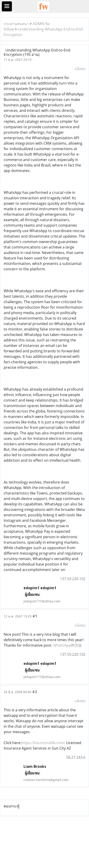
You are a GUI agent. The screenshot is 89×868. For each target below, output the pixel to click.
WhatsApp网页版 (68, 645)
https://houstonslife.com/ (43, 743)
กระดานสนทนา (16, 24)
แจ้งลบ (80, 69)
